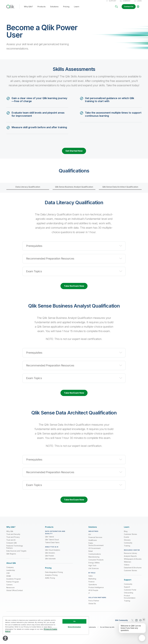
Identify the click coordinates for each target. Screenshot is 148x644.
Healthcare (93, 543)
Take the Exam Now (74, 288)
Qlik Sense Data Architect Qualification (120, 189)
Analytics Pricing (51, 578)
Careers (9, 587)
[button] (74, 248)
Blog (126, 534)
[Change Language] (138, 9)
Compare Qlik (12, 545)
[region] (46, 625)
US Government (94, 551)
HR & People (93, 593)
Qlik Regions (11, 556)
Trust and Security (13, 537)
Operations (93, 587)
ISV (90, 537)
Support (113, 3)
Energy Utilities (94, 565)
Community (128, 545)
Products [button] (42, 9)
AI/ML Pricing (50, 580)
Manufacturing (94, 559)
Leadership (11, 573)
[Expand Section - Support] (128, 582)
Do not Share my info (107, 630)
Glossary (127, 542)
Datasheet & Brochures (133, 570)
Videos (127, 567)
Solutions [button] (54, 9)
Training (127, 548)
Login (139, 3)
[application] (142, 638)
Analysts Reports (130, 558)
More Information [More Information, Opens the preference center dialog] (74, 627)
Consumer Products (96, 562)
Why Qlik (10, 534)
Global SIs (92, 606)
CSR (8, 576)
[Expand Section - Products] (49, 529)
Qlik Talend (49, 539)
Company (127, 3)
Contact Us (129, 9)
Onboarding (129, 595)
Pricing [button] (66, 9)
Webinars (128, 564)
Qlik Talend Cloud (52, 542)
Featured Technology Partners (15, 549)
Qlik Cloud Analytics (53, 552)
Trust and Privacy (13, 539)
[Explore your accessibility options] (5, 638)
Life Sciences (94, 571)
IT (89, 596)
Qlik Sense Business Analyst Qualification (74, 189)
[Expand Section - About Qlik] (11, 566)
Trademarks (92, 630)
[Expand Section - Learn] (127, 529)
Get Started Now (74, 153)
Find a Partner (94, 603)
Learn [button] (77, 9)
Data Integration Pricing (54, 575)
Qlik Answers (50, 555)
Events (126, 539)
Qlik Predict (49, 558)
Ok (74, 621)
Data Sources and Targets (16, 553)
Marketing (92, 581)
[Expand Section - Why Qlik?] (11, 529)
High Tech (92, 568)
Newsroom (10, 590)
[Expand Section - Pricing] (48, 570)
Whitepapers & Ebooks (133, 561)
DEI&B (9, 579)
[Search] (116, 9)
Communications (95, 556)
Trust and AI (11, 542)
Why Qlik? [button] (28, 9)
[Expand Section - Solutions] (93, 529)
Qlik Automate (50, 561)
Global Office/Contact (15, 593)
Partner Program (13, 584)
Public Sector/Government (96, 547)
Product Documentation (130, 599)
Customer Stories (130, 537)
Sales (91, 578)
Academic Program (14, 581)
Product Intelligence (96, 590)
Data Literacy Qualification (28, 189)
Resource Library (130, 556)
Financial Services (95, 540)
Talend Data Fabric (52, 545)
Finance (91, 584)
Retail (91, 554)
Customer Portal (130, 592)
